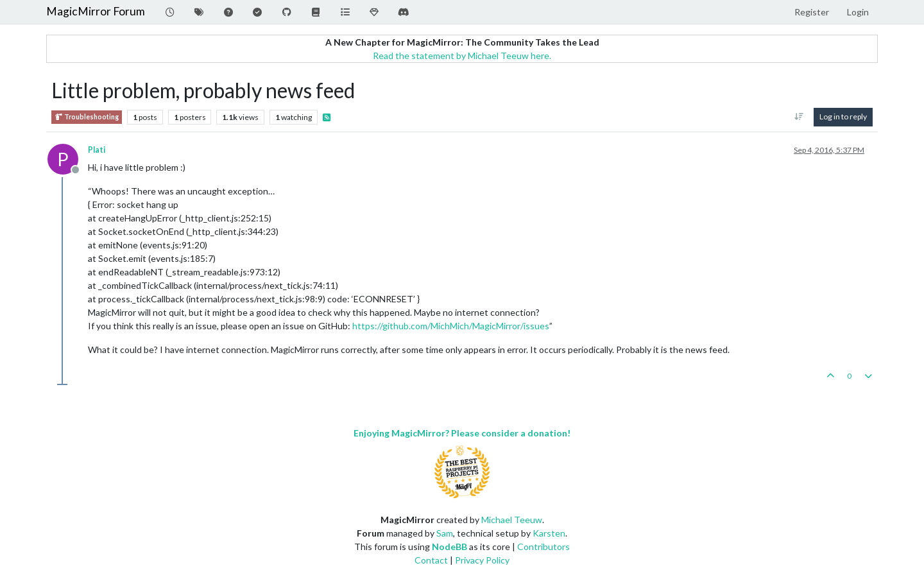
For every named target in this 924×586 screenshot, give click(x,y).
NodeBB (449, 547)
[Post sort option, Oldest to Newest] (799, 117)
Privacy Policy (482, 560)
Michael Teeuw (512, 520)
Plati (97, 150)
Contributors (543, 547)
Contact (431, 560)
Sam (445, 533)
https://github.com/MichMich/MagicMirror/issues (451, 326)
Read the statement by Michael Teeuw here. (462, 56)
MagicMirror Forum (96, 11)
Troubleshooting (87, 117)
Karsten (549, 533)
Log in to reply (843, 116)
